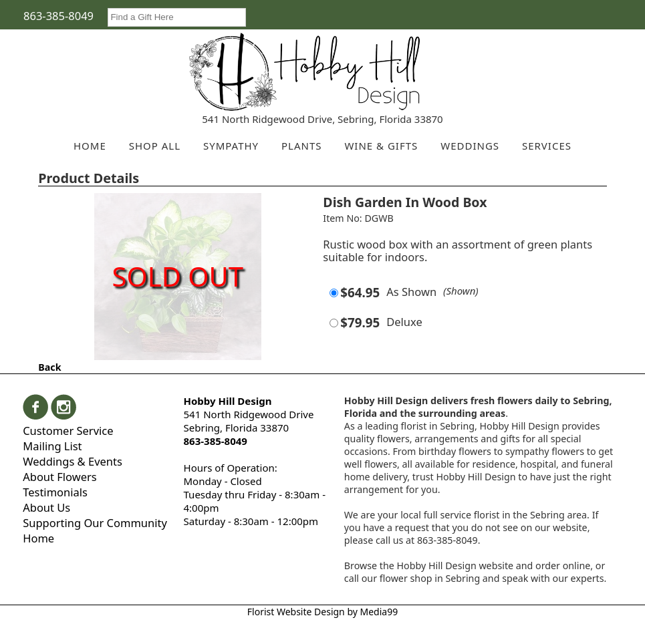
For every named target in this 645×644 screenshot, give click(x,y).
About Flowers (60, 477)
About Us (46, 507)
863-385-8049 (58, 16)
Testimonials (55, 492)
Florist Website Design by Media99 (322, 612)
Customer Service (68, 431)
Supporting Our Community (95, 523)
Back (49, 367)
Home (38, 538)
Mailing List (52, 446)
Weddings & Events (73, 461)
